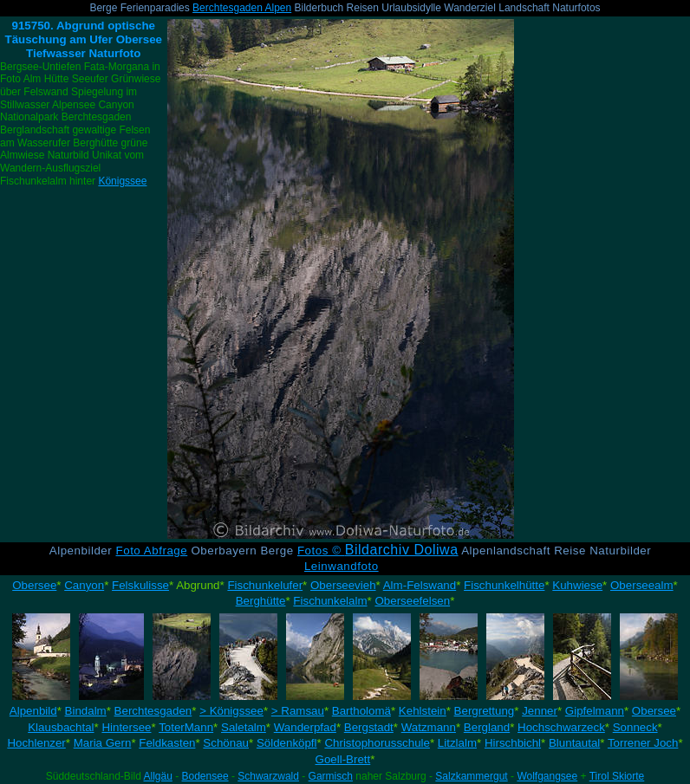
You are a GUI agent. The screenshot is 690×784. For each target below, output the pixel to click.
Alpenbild (33, 711)
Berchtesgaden (153, 711)
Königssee (122, 181)
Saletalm (244, 727)
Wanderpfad (305, 727)
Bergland (487, 727)
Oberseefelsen (412, 601)
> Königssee (231, 711)
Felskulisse (140, 585)
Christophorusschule (377, 743)
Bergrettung (485, 711)
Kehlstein (423, 711)
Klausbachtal (61, 727)
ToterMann (186, 727)
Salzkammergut (471, 776)
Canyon (84, 585)
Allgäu (157, 776)
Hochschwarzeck (561, 727)
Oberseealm (642, 585)
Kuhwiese (577, 585)
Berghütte (261, 601)
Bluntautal (574, 743)
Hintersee (126, 727)
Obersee (34, 585)
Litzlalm (457, 743)
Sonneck (635, 727)
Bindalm (86, 711)
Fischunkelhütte (504, 585)
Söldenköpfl (287, 743)
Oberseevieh (343, 585)
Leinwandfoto (342, 566)
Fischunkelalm (330, 601)
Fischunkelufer (265, 585)
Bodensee (205, 776)
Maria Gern (103, 743)
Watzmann (429, 727)
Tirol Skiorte (617, 776)
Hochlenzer (36, 743)
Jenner (540, 711)
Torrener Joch (643, 743)
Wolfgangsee (547, 776)
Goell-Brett (343, 759)
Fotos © (378, 551)
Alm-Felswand (420, 585)
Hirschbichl (513, 743)
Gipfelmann (595, 711)
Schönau (226, 743)
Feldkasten (167, 743)
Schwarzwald (268, 776)
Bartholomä (361, 711)
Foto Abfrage (152, 551)
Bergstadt (369, 727)
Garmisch (331, 776)
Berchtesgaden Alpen (242, 8)
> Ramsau (298, 711)
